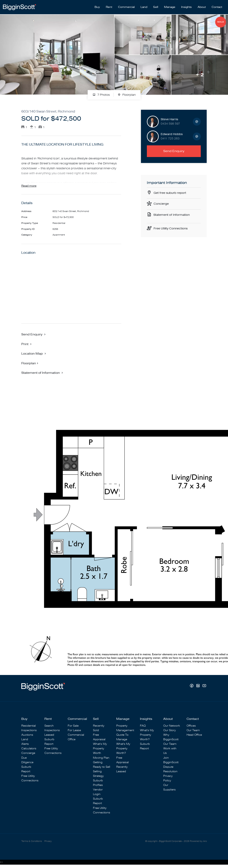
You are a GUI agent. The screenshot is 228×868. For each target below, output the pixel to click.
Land (144, 6)
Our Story (170, 730)
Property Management (125, 728)
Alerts (25, 744)
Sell (156, 6)
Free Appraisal (99, 737)
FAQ (143, 726)
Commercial (126, 6)
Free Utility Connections (172, 228)
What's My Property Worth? (123, 749)
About (202, 6)
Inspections (29, 730)
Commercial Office (76, 737)
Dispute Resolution (170, 769)
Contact (217, 6)
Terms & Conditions (32, 842)
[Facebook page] (192, 686)
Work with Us (170, 751)
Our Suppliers (169, 788)
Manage (170, 6)
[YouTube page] (204, 686)
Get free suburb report (171, 191)
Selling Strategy (98, 774)
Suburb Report (26, 769)
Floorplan (127, 93)
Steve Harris (169, 117)
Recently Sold (99, 728)
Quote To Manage (122, 737)
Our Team (170, 744)
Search (49, 726)
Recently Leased (122, 769)
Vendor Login (98, 792)
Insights (186, 6)
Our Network (172, 726)
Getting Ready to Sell (102, 765)
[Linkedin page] (198, 686)
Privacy (48, 842)
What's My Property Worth (100, 749)
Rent (109, 6)
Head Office (194, 735)
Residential (29, 726)
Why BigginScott (171, 737)
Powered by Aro (198, 842)
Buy (97, 6)
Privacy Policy (168, 778)
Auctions (27, 735)
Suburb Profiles (98, 783)
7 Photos (101, 93)
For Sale (73, 726)
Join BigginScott (171, 760)
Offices (191, 726)
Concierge (162, 203)
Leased (49, 735)
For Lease (74, 730)
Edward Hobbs (172, 132)
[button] (27, 344)
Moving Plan (101, 758)
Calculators (29, 749)
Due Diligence (27, 760)
